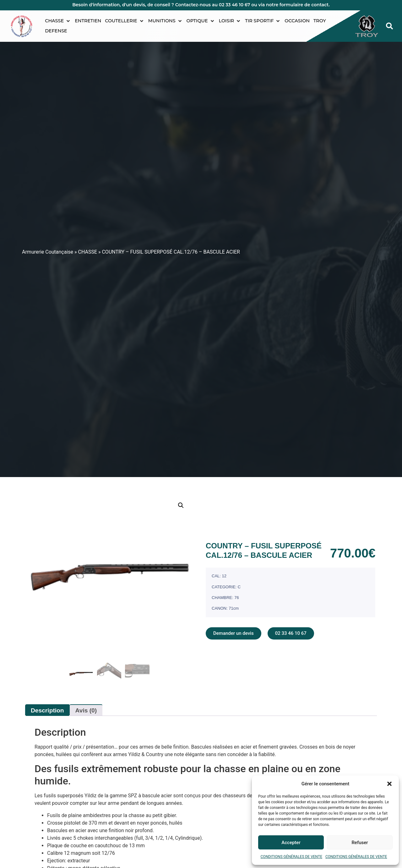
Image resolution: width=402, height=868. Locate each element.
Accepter (291, 843)
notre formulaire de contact (297, 5)
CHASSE (88, 252)
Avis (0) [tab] (86, 710)
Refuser (360, 843)
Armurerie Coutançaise (48, 252)
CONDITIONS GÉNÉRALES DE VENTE (291, 857)
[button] (389, 784)
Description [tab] (47, 710)
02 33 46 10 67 (235, 5)
